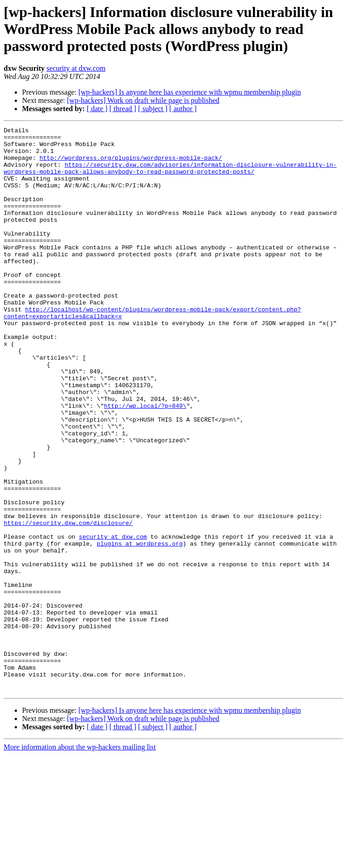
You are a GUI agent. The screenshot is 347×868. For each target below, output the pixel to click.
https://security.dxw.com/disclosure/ (68, 603)
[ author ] (183, 109)
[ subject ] (153, 109)
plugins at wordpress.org (140, 627)
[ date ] (97, 109)
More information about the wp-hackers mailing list (80, 860)
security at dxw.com (76, 68)
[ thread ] (123, 109)
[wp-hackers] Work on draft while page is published (143, 100)
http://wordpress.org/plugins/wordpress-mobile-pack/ (131, 164)
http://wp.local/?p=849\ (145, 462)
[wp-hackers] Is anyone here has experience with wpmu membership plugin (190, 92)
